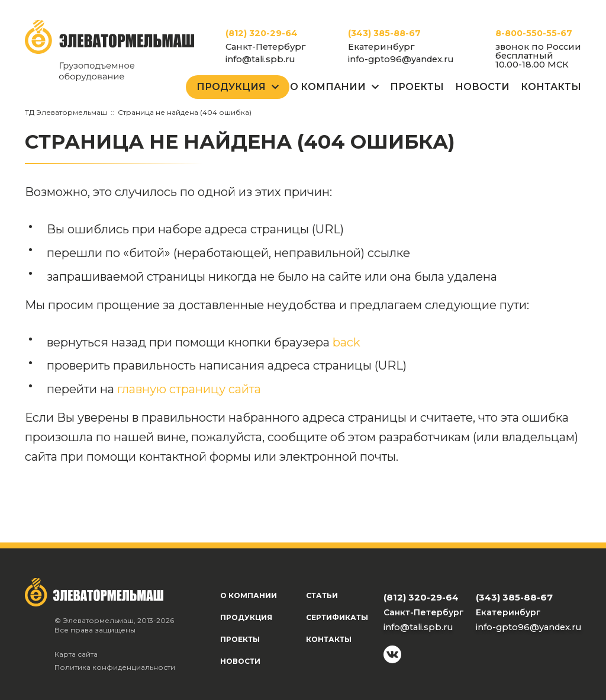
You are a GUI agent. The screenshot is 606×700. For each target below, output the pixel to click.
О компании (249, 595)
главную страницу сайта (189, 389)
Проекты (417, 87)
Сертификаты (337, 617)
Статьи (322, 595)
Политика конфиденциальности (115, 667)
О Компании (328, 87)
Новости (482, 87)
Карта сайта (76, 654)
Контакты (551, 87)
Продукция (231, 87)
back (346, 342)
